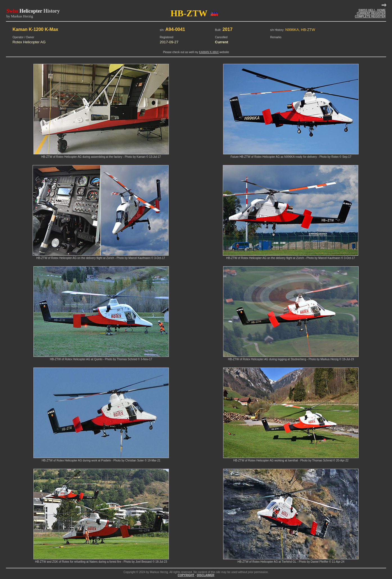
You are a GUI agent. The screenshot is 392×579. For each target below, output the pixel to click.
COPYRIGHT (186, 575)
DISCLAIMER (206, 575)
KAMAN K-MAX (209, 52)
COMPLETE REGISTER (370, 16)
